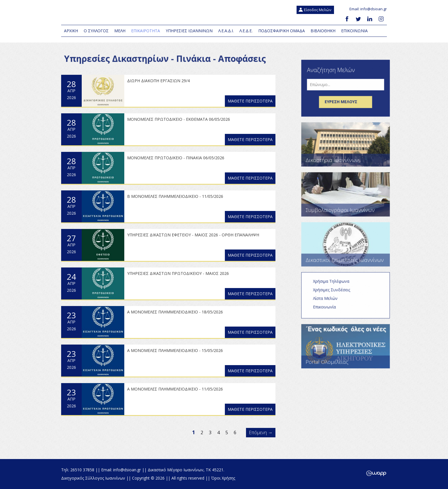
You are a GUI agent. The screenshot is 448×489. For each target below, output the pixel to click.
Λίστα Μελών (329, 302)
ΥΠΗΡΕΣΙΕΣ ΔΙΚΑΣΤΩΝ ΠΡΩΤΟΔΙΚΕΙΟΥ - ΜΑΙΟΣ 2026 (178, 273)
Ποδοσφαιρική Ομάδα (282, 31)
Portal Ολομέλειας (349, 350)
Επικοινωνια (354, 31)
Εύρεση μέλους (349, 105)
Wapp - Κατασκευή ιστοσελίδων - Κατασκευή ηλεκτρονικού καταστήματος (376, 473)
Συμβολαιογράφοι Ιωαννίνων (349, 198)
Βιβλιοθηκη (323, 31)
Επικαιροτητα (146, 31)
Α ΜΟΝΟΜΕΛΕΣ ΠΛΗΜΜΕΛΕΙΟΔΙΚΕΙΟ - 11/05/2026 (175, 389)
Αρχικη (71, 31)
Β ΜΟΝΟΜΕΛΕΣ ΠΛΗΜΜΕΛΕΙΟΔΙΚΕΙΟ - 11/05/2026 (175, 196)
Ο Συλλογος (96, 31)
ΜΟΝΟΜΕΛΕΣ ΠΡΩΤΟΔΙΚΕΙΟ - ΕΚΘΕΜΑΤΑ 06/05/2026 (179, 119)
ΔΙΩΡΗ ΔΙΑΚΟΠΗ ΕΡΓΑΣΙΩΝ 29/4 (158, 81)
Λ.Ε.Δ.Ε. (246, 31)
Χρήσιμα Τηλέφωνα (334, 285)
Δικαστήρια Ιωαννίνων (349, 148)
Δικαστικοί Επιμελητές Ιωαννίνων (349, 248)
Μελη (120, 31)
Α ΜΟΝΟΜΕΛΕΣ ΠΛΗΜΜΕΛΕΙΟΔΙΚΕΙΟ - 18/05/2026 (175, 312)
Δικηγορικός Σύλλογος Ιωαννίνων (133, 13)
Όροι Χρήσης (223, 478)
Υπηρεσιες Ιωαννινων (189, 31)
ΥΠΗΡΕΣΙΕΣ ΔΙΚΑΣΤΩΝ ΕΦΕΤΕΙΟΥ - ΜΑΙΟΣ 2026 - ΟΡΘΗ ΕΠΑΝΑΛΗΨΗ (193, 235)
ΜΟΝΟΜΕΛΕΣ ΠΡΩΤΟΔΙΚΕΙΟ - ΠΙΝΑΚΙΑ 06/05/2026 (176, 158)
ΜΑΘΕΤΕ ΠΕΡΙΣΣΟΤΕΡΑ (250, 101)
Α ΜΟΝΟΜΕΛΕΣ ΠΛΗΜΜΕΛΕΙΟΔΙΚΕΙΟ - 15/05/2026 (175, 350)
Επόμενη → (261, 432)
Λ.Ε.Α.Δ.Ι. (226, 31)
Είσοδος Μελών (318, 10)
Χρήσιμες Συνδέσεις (335, 293)
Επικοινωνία (328, 310)
